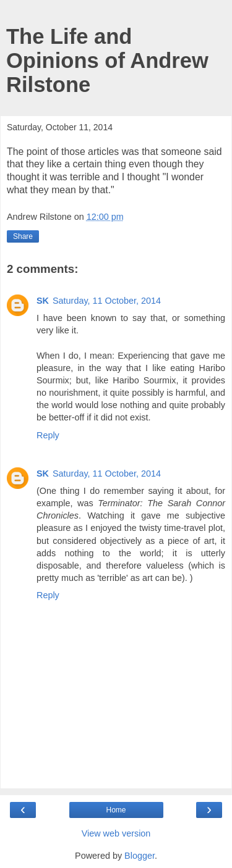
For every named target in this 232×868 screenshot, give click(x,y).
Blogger (140, 856)
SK (43, 301)
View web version (116, 833)
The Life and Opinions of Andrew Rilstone (107, 61)
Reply (48, 435)
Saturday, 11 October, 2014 (107, 301)
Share (23, 236)
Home (116, 810)
